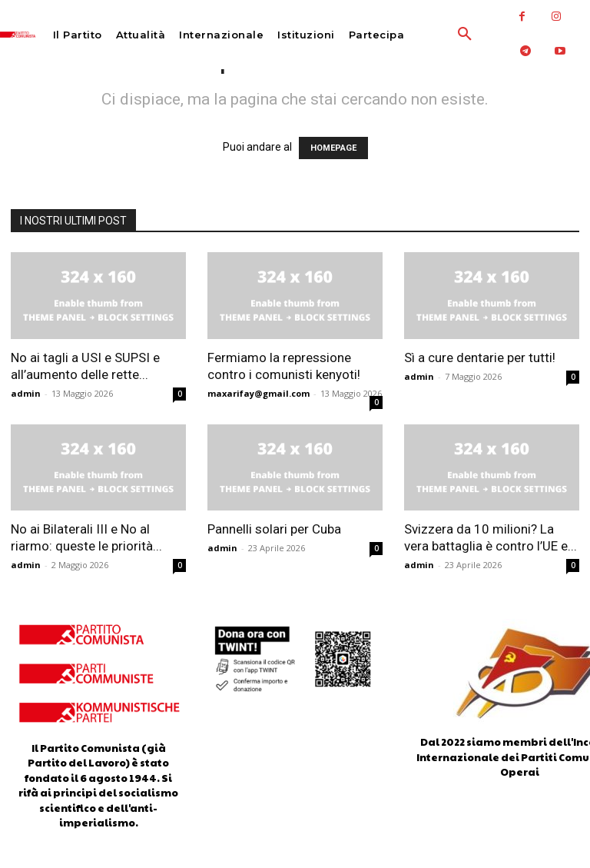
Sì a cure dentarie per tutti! (480, 358)
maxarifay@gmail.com (259, 393)
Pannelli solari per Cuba (274, 529)
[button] (434, 35)
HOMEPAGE (333, 148)
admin (26, 393)
